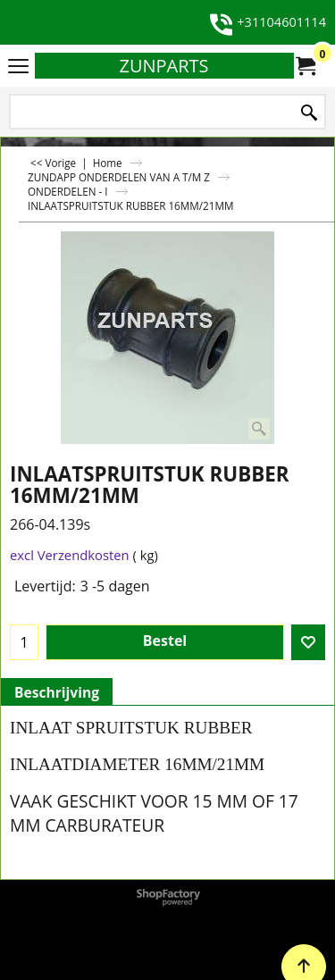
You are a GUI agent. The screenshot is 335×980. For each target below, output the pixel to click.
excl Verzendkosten (70, 555)
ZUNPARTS (163, 66)
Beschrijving (57, 692)
